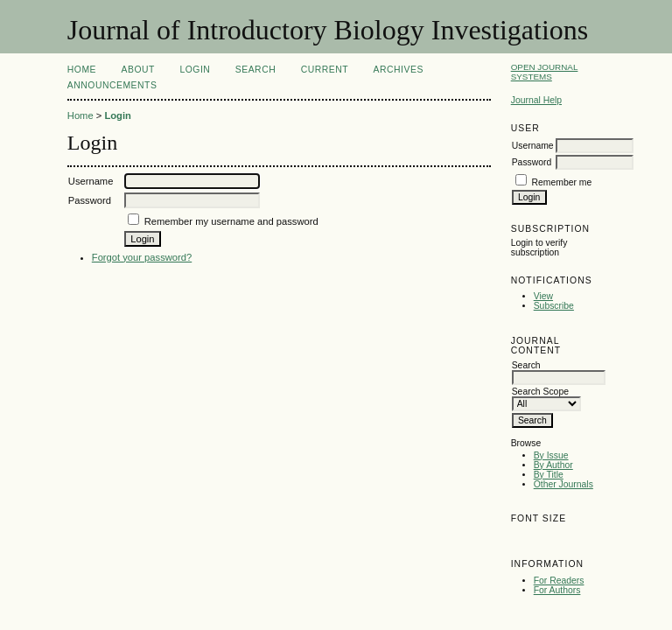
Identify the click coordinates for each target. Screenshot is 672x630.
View (543, 296)
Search (255, 70)
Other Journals (563, 484)
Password (532, 162)
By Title (549, 475)
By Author (553, 465)
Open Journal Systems (545, 72)
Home (82, 70)
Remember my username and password (231, 221)
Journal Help (536, 100)
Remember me (562, 182)
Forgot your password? (142, 257)
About (138, 70)
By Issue (551, 455)
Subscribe (554, 306)
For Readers (559, 581)
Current (325, 70)
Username (533, 146)
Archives (399, 70)
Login (195, 70)
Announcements (112, 85)
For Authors (557, 590)
